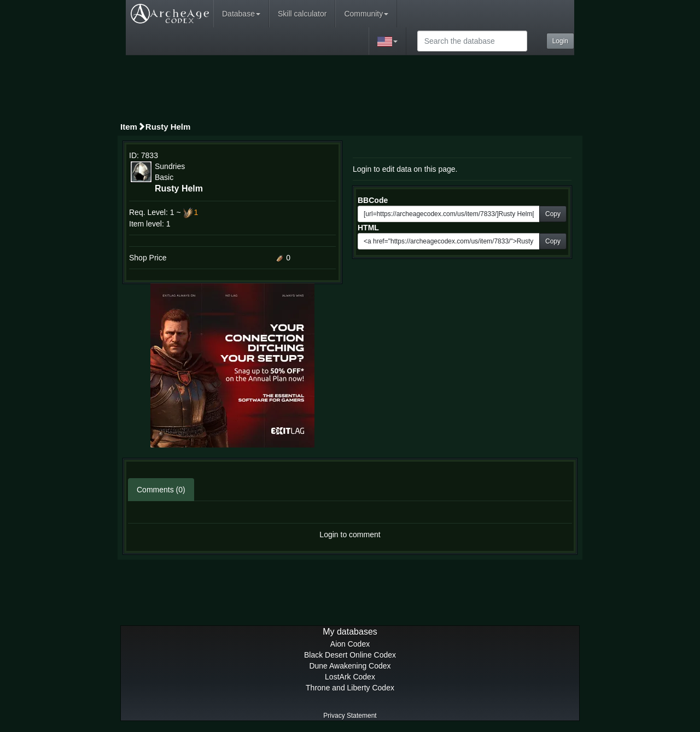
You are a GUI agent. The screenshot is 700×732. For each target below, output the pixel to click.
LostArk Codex (350, 677)
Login (560, 41)
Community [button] (366, 14)
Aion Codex (350, 644)
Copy (553, 214)
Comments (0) (161, 490)
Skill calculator (302, 14)
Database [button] (241, 14)
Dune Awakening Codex (350, 666)
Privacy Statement (350, 716)
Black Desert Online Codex (350, 655)
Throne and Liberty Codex (350, 688)
